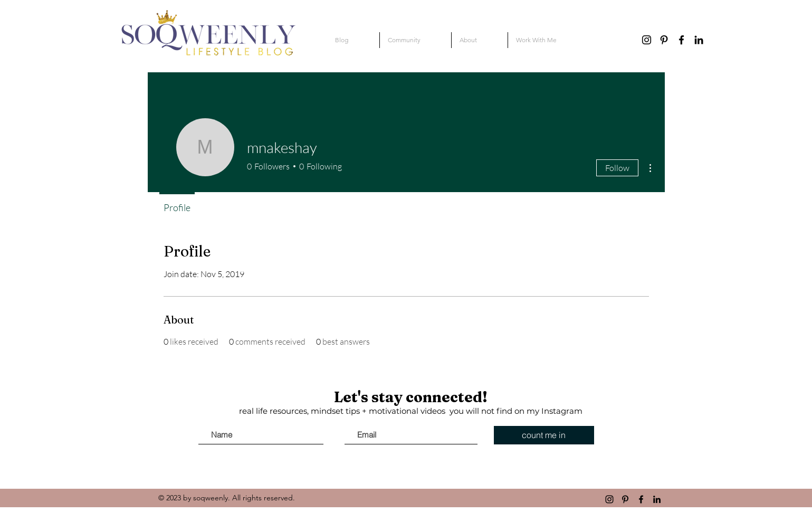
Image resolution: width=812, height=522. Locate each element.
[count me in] (544, 435)
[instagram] (647, 40)
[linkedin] (699, 40)
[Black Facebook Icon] (681, 40)
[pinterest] (664, 40)
